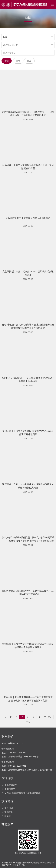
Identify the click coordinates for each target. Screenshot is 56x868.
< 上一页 (8, 717)
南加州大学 (10, 789)
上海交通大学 (11, 785)
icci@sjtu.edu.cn (15, 743)
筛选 (7, 61)
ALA (24, 865)
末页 (28, 722)
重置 (18, 61)
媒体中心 (9, 812)
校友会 (8, 816)
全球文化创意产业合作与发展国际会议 (22, 793)
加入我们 (9, 808)
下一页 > (48, 717)
